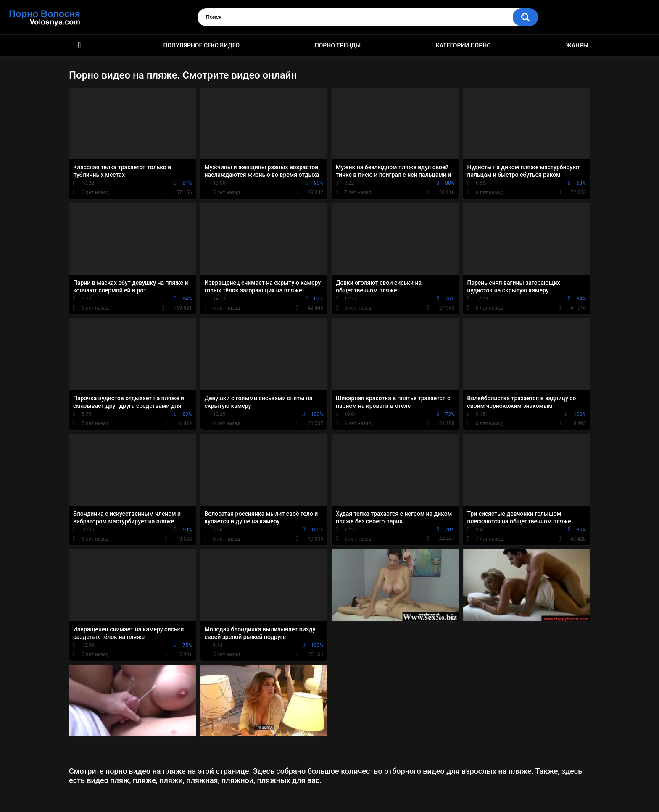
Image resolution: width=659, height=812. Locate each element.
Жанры (577, 45)
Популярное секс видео (202, 45)
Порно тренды (338, 45)
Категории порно (463, 45)
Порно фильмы (79, 46)
